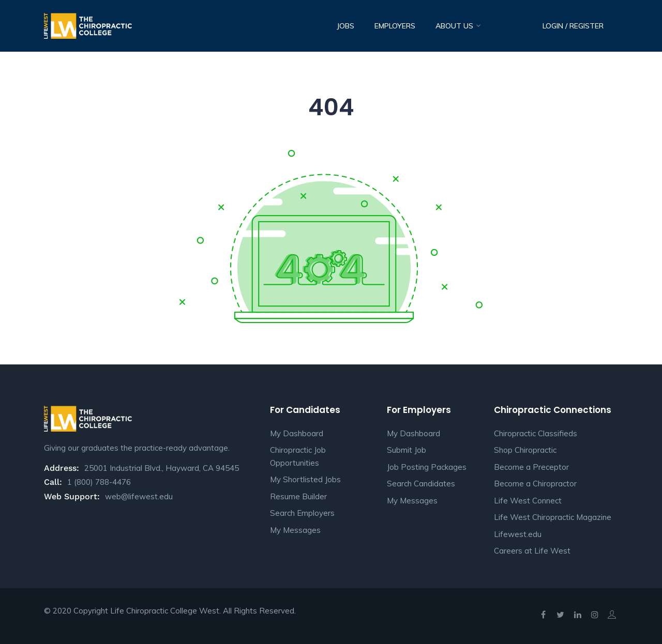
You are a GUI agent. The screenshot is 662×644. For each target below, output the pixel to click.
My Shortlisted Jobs (305, 479)
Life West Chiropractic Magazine (553, 517)
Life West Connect (528, 501)
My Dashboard (297, 433)
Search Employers (302, 513)
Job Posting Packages (427, 467)
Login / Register (573, 26)
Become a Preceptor (531, 467)
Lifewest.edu (518, 534)
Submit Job (407, 450)
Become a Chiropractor (535, 484)
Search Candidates (421, 484)
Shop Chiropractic (525, 450)
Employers (395, 26)
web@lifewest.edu (139, 496)
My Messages (295, 530)
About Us (455, 26)
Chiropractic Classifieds (536, 433)
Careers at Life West (532, 551)
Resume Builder (298, 496)
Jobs (345, 26)
